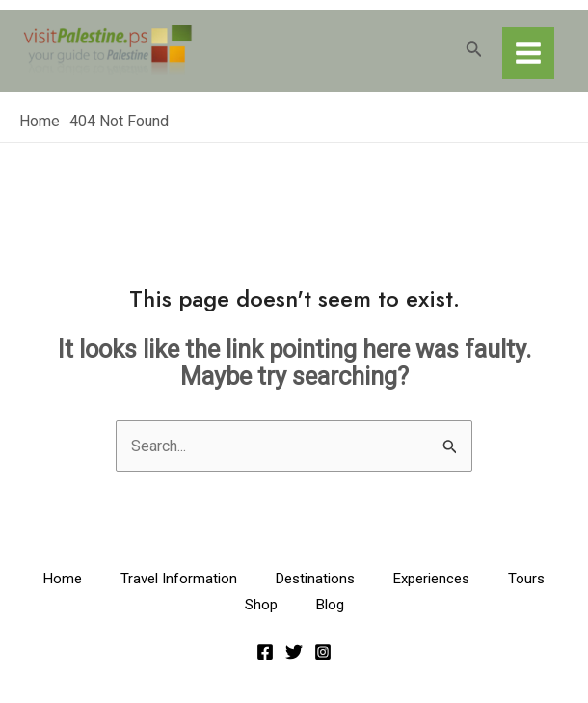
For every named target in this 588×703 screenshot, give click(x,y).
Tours (526, 579)
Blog (330, 605)
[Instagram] (323, 652)
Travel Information (179, 579)
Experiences (431, 579)
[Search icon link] (474, 51)
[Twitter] (294, 652)
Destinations (315, 579)
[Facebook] (265, 652)
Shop (261, 605)
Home (63, 579)
